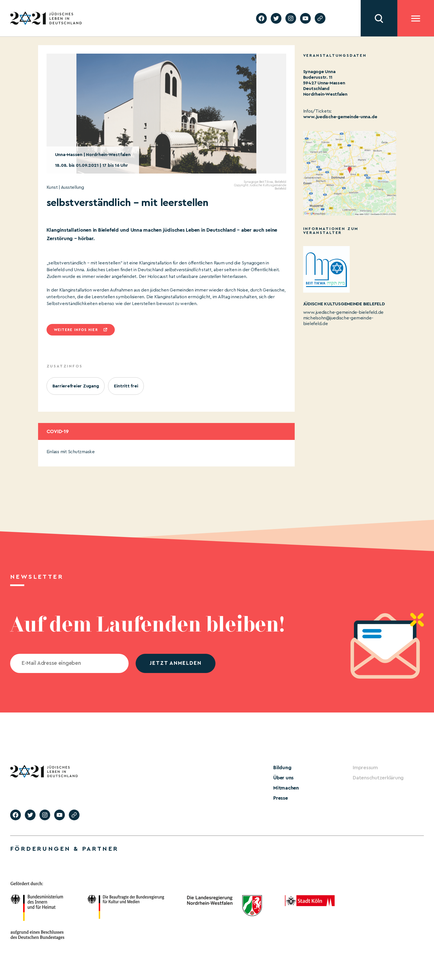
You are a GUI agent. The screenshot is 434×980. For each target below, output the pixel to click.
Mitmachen (286, 788)
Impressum (365, 768)
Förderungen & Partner (64, 849)
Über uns (283, 778)
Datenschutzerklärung (378, 778)
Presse (281, 798)
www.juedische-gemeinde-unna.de (340, 117)
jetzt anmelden (176, 663)
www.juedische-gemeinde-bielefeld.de (343, 312)
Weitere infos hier (76, 330)
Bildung (282, 768)
